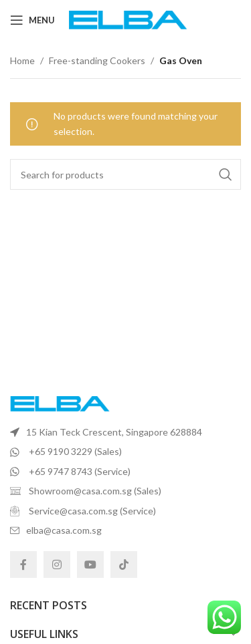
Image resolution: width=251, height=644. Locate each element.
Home (22, 60)
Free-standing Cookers (97, 60)
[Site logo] (128, 19)
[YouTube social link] (90, 565)
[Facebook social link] (23, 565)
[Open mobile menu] (32, 20)
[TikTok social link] (124, 565)
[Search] (125, 174)
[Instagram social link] (57, 565)
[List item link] (125, 432)
